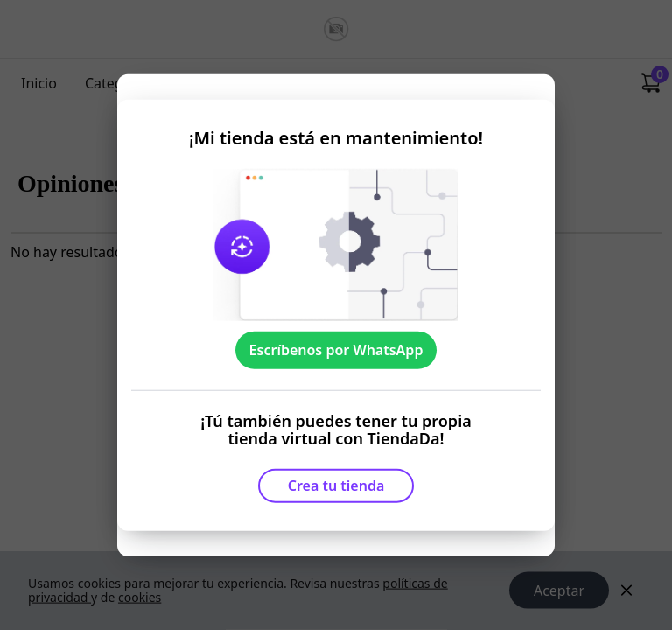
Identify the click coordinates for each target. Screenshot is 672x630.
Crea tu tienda (336, 486)
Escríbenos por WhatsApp (336, 350)
